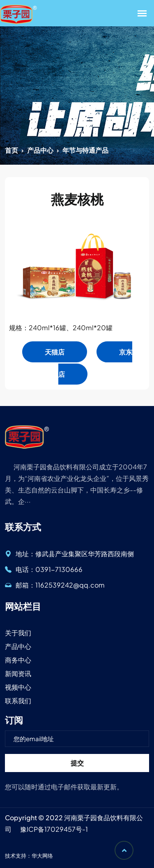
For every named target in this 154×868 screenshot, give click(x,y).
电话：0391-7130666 (44, 569)
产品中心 (40, 150)
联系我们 (18, 701)
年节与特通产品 (85, 150)
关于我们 (18, 633)
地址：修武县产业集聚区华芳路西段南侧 (69, 554)
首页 (11, 150)
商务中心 (18, 660)
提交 (77, 763)
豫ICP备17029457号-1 (54, 829)
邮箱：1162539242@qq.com (55, 585)
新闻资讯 (18, 673)
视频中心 (18, 687)
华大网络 (42, 856)
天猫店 (55, 352)
